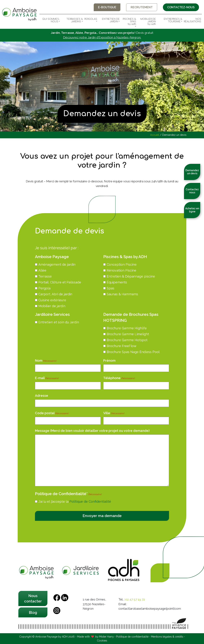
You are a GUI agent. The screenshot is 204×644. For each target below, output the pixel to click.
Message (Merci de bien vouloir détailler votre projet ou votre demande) (92, 431)
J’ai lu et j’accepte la (75, 501)
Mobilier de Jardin (147, 22)
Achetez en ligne (192, 210)
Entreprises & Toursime (173, 20)
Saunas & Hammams (122, 294)
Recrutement (141, 7)
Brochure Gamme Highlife (127, 328)
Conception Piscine (122, 264)
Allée (42, 270)
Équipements (117, 282)
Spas (110, 288)
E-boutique (106, 7)
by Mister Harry (105, 636)
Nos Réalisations (192, 20)
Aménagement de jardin (57, 264)
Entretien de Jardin (111, 20)
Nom (46, 361)
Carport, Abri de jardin (55, 294)
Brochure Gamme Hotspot (127, 340)
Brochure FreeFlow (122, 346)
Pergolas (91, 19)
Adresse (42, 396)
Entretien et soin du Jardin (59, 322)
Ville (114, 413)
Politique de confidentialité (132, 636)
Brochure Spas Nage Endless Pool (133, 352)
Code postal (52, 413)
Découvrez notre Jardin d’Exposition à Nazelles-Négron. (102, 37)
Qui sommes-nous (51, 20)
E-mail (47, 378)
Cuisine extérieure (52, 300)
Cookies (102, 640)
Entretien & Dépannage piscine (131, 276)
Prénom (109, 360)
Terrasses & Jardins (75, 20)
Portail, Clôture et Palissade (60, 282)
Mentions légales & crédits (167, 636)
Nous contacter (33, 599)
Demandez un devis (192, 172)
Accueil (155, 135)
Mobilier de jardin (52, 306)
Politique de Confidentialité (90, 501)
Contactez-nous (181, 7)
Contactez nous (192, 191)
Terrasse (45, 276)
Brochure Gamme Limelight (128, 334)
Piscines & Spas (129, 22)
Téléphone (119, 378)
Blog (33, 612)
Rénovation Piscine (121, 270)
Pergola (44, 288)
